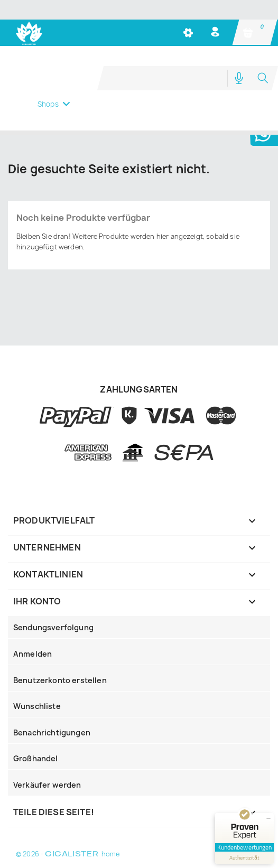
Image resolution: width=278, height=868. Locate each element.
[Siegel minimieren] (268, 818)
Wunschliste (37, 706)
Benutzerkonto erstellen (60, 680)
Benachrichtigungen (52, 732)
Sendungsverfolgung (53, 627)
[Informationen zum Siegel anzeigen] (244, 858)
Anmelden (33, 654)
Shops (48, 104)
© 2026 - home (68, 854)
